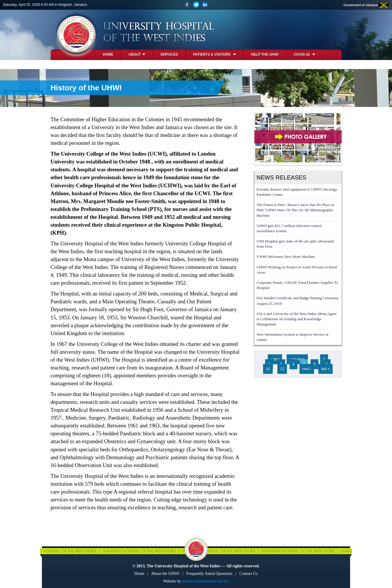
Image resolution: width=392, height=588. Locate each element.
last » (326, 369)
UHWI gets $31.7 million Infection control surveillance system (289, 228)
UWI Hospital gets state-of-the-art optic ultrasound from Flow (295, 244)
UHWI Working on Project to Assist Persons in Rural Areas (297, 270)
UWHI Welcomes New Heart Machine (286, 257)
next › (307, 369)
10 (268, 369)
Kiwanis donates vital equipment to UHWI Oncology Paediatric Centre (297, 192)
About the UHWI (165, 574)
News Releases (282, 177)
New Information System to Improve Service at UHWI (293, 337)
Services (169, 54)
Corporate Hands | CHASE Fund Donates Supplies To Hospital (298, 285)
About (137, 54)
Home (108, 54)
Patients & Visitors (215, 54)
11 (282, 369)
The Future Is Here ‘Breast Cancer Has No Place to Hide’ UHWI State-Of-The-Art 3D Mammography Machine (296, 210)
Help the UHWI (265, 54)
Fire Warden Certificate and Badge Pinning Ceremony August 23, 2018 (298, 301)
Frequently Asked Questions (209, 574)
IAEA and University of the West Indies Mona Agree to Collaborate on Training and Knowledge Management (297, 319)
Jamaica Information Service (206, 581)
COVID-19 (304, 54)
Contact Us (249, 574)
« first (275, 359)
